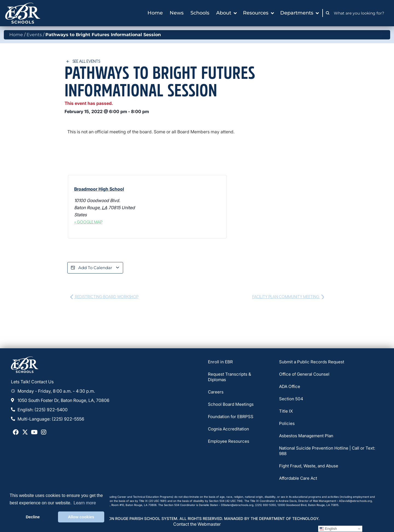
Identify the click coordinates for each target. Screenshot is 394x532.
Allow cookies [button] (81, 517)
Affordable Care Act (299, 479)
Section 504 (291, 399)
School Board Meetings (231, 405)
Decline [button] (33, 517)
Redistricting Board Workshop (104, 297)
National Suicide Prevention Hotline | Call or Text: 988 (328, 452)
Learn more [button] (85, 503)
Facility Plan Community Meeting (288, 297)
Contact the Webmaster (197, 524)
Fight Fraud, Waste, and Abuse (310, 467)
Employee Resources (229, 442)
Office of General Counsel (305, 375)
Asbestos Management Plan (307, 436)
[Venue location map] (186, 207)
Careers (216, 393)
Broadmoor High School (99, 189)
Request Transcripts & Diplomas (230, 378)
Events (34, 35)
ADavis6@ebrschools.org (355, 501)
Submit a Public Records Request (312, 363)
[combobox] (360, 13)
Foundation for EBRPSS (231, 417)
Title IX (286, 412)
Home (16, 35)
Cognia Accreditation (229, 430)
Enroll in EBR (221, 363)
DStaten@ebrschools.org (237, 505)
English (328, 529)
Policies (287, 424)
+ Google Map (88, 222)
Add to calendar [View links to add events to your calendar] (96, 268)
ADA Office (290, 387)
